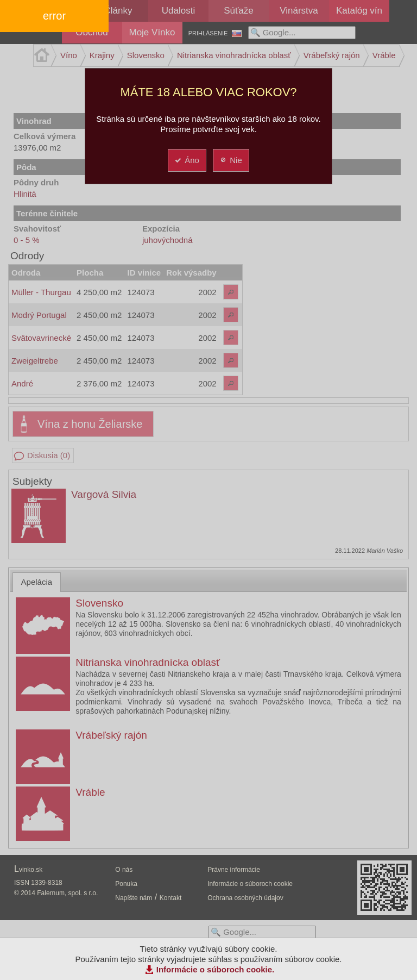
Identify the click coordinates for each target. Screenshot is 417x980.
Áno (187, 160)
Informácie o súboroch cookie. (216, 969)
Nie (230, 160)
